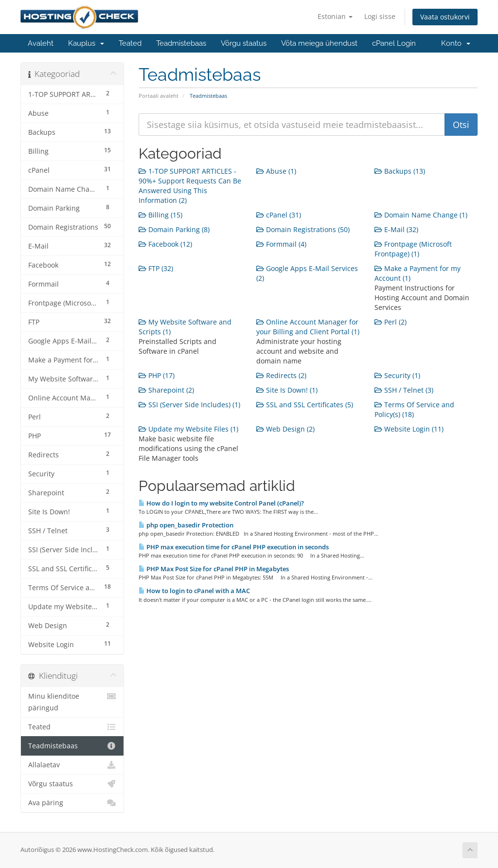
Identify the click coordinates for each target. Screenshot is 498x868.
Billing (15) (160, 215)
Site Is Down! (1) (287, 390)
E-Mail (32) (396, 229)
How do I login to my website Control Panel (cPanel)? (221, 503)
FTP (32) (156, 268)
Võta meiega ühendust (319, 43)
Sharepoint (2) (166, 390)
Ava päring (72, 803)
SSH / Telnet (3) (404, 390)
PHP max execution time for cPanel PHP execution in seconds (234, 547)
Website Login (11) (409, 429)
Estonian (335, 16)
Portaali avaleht (159, 96)
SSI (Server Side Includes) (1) (189, 405)
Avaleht (41, 43)
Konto (456, 43)
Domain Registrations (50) (303, 229)
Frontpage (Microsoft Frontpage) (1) (413, 249)
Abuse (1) (276, 171)
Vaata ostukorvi (445, 17)
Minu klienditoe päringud (72, 701)
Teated (130, 43)
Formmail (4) (281, 244)
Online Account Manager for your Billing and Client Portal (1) (308, 327)
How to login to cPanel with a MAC (194, 591)
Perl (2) (391, 322)
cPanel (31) (279, 215)
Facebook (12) (165, 244)
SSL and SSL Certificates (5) (305, 405)
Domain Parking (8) (174, 229)
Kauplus (86, 43)
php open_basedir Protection (186, 525)
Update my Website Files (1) (188, 429)
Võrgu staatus (244, 43)
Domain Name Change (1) (421, 215)
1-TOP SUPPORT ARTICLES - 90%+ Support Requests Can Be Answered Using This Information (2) (190, 186)
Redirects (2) (281, 375)
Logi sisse (380, 16)
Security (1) (397, 375)
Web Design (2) (285, 429)
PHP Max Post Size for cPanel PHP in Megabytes (214, 569)
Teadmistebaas (181, 43)
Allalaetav (72, 765)
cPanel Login (394, 43)
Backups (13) (400, 171)
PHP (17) (157, 375)
